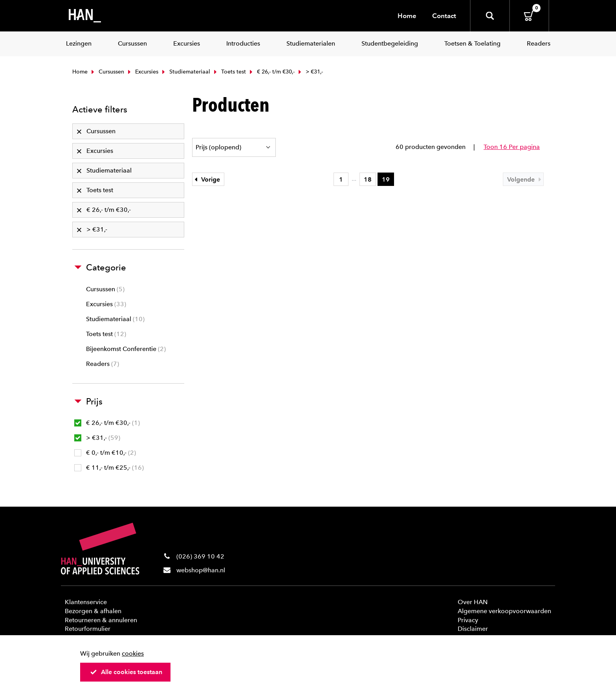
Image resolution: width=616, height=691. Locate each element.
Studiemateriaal (185, 72)
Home (407, 16)
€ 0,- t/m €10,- (105, 453)
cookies (133, 653)
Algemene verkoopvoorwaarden (504, 611)
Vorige (206, 179)
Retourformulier (88, 629)
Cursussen (107, 72)
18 (368, 179)
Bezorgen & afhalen (93, 611)
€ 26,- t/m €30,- (271, 72)
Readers (103, 364)
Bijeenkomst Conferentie (126, 349)
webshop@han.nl (201, 570)
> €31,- (97, 438)
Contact (444, 16)
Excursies (142, 72)
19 (386, 179)
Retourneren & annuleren (101, 620)
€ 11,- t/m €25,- (109, 468)
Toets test (229, 72)
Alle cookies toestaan (126, 672)
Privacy (468, 620)
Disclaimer (473, 629)
